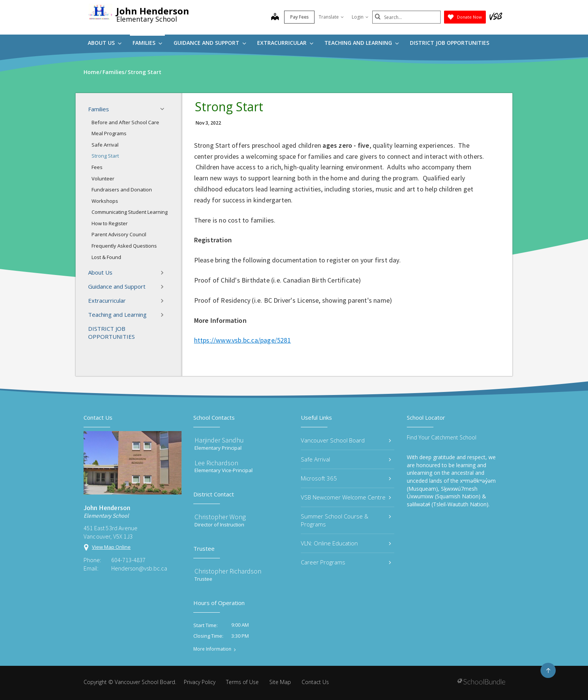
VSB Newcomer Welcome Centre (346, 497)
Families (147, 43)
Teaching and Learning (362, 43)
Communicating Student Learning (130, 212)
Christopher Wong (220, 517)
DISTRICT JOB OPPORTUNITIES (450, 43)
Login (360, 17)
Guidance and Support (210, 43)
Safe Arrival (105, 145)
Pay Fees (300, 17)
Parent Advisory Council (119, 234)
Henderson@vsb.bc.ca (139, 568)
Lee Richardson (216, 463)
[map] (275, 17)
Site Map (280, 682)
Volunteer (103, 179)
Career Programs (346, 562)
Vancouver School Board (346, 440)
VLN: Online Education (346, 543)
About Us (105, 43)
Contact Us (315, 682)
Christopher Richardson (228, 571)
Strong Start (105, 156)
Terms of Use (242, 682)
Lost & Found (106, 257)
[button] (164, 109)
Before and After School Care (125, 122)
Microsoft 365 (346, 478)
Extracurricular (285, 43)
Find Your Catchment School (442, 437)
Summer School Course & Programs (346, 520)
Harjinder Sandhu (219, 440)
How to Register (110, 223)
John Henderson (153, 11)
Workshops (105, 201)
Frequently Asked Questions (124, 246)
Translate (331, 17)
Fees (97, 167)
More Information (212, 649)
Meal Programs (109, 133)
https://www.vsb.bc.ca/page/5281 (243, 340)
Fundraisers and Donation (122, 190)
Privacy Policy (200, 682)
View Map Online (111, 547)
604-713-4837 (128, 560)
